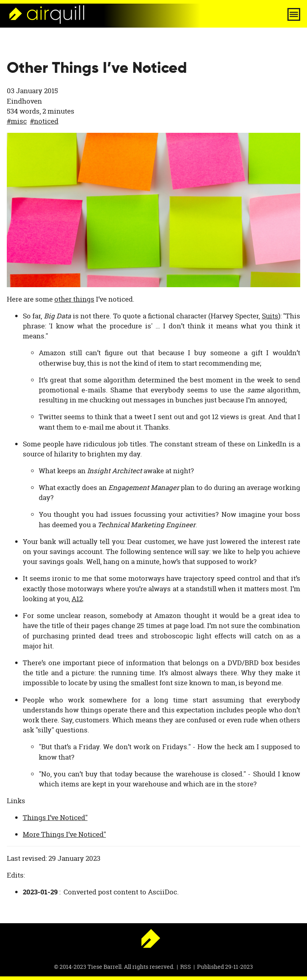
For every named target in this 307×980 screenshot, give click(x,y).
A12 (77, 599)
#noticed (44, 121)
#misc (17, 121)
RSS (186, 967)
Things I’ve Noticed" (55, 817)
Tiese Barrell (105, 967)
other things (74, 299)
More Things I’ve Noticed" (64, 834)
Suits (270, 316)
